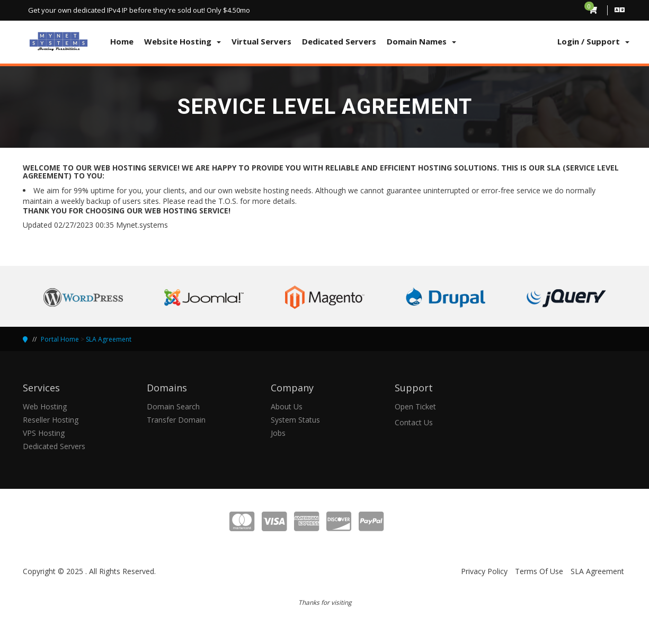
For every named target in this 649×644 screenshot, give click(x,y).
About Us (287, 406)
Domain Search (173, 406)
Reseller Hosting (51, 420)
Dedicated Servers (54, 446)
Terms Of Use (539, 571)
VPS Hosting (44, 433)
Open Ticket (415, 406)
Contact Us (414, 422)
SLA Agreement (109, 339)
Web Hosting (45, 406)
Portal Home (60, 339)
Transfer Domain (176, 420)
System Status (295, 420)
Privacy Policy (484, 571)
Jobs (278, 433)
